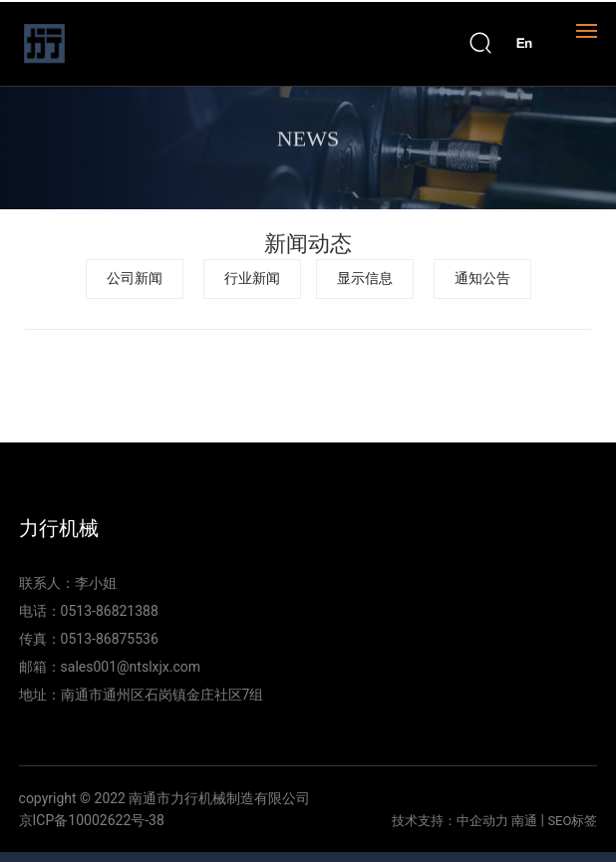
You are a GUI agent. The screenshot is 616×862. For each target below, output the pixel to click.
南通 (524, 821)
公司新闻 (135, 279)
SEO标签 (572, 821)
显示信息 (365, 279)
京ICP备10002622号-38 (92, 820)
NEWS (308, 144)
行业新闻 (252, 279)
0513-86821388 (110, 611)
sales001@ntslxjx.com (131, 667)
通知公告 (482, 279)
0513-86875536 (110, 639)
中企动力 (482, 821)
